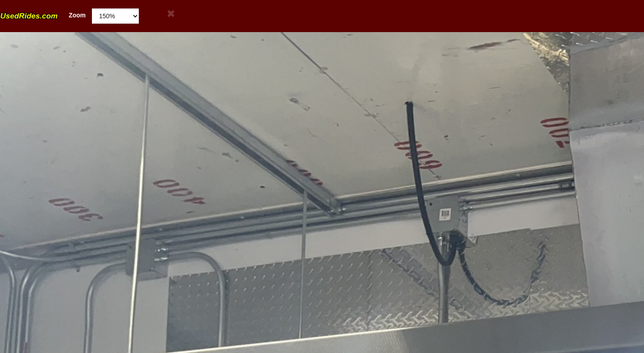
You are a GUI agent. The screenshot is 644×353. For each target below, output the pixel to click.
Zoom (43, 15)
